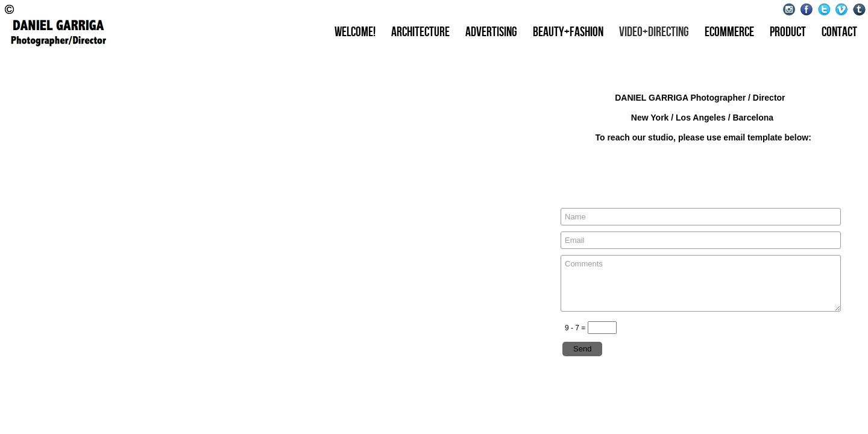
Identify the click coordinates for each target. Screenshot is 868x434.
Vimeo (842, 9)
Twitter (824, 9)
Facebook (807, 9)
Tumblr (859, 9)
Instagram (789, 9)
